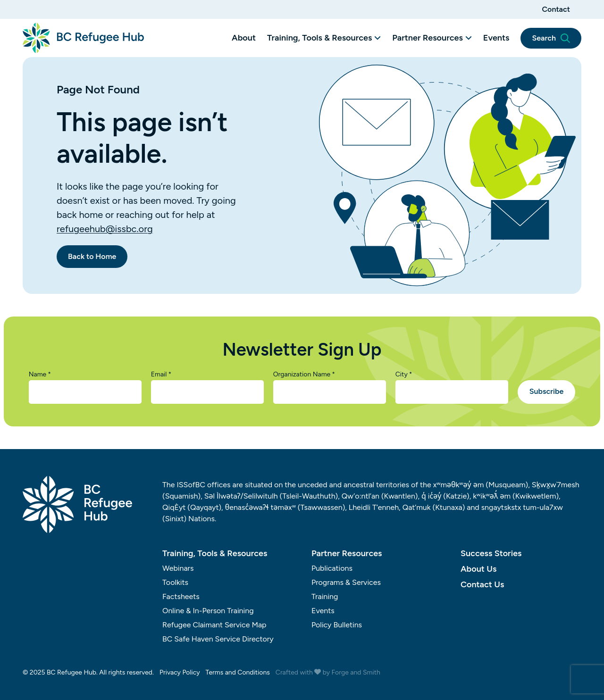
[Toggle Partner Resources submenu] (469, 38)
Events (496, 38)
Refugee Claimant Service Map (214, 625)
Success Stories (491, 553)
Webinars (178, 568)
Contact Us (482, 584)
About (244, 38)
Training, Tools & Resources (319, 38)
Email (161, 375)
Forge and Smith (356, 672)
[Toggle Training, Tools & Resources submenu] (377, 38)
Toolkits (175, 582)
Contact (556, 9)
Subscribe (547, 391)
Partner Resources (428, 38)
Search (551, 38)
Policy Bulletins (337, 625)
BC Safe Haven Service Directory (218, 639)
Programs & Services (346, 582)
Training (325, 596)
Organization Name (304, 375)
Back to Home (92, 256)
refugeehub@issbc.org (105, 229)
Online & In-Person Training (208, 611)
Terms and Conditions (238, 672)
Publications (332, 568)
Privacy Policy (180, 672)
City (404, 375)
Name (40, 375)
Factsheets (181, 596)
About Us (478, 569)
